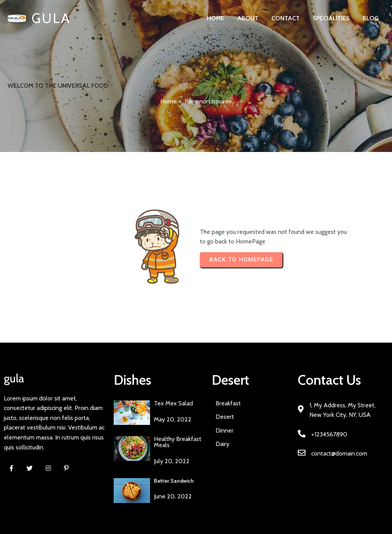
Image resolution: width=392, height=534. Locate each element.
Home (168, 101)
